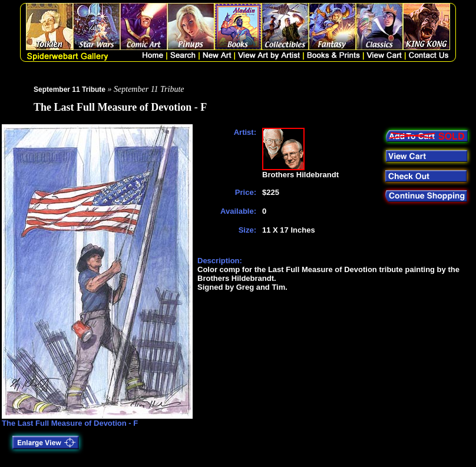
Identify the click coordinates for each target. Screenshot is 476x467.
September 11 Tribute (70, 90)
